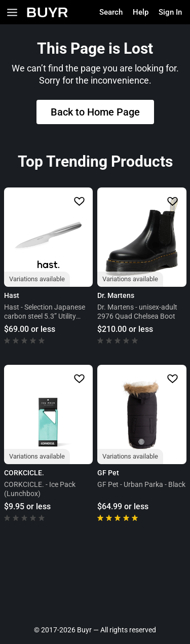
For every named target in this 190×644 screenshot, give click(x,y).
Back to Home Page (95, 112)
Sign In (170, 12)
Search (111, 12)
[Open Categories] (12, 12)
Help (141, 12)
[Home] (47, 12)
